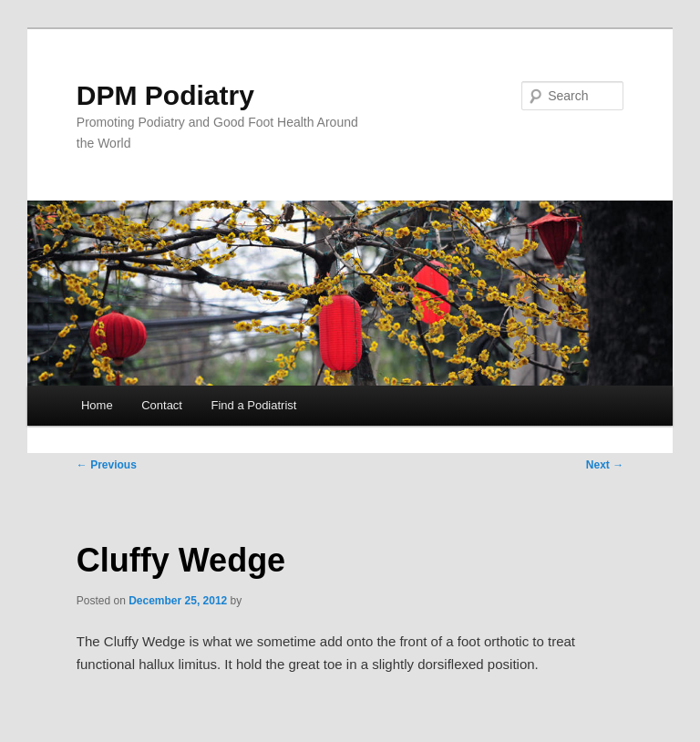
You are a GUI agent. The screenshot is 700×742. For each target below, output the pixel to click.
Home (97, 405)
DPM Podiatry (165, 95)
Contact (162, 405)
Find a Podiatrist (253, 405)
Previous (107, 465)
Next (605, 465)
